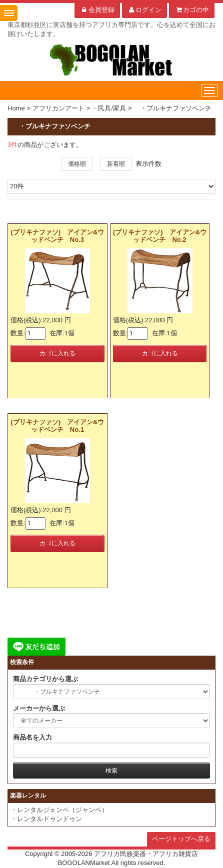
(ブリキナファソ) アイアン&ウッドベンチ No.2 (160, 236)
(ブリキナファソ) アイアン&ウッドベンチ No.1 (57, 426)
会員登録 (97, 10)
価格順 (77, 164)
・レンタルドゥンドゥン (46, 819)
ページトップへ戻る (181, 839)
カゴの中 (192, 10)
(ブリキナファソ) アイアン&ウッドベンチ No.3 (57, 236)
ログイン (145, 10)
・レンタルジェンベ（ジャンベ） (59, 810)
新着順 (116, 164)
